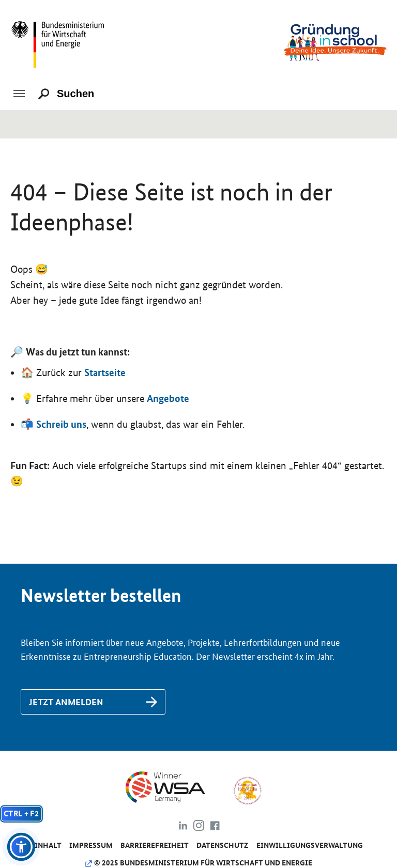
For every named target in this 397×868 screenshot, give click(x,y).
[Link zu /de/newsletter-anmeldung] (93, 702)
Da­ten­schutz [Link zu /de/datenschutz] (223, 845)
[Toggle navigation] (19, 94)
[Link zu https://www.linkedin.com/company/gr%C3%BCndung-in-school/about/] (183, 827)
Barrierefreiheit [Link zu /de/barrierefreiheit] (155, 845)
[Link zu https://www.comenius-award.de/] (247, 790)
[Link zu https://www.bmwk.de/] (62, 42)
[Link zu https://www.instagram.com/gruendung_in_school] (199, 827)
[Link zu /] (335, 42)
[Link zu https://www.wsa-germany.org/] (174, 790)
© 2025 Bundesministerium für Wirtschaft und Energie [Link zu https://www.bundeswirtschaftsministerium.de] (198, 863)
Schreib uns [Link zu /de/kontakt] (61, 424)
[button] (21, 847)
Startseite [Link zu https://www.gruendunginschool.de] (105, 373)
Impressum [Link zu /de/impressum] (91, 845)
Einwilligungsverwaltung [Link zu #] (310, 845)
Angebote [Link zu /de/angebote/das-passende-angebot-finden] (168, 398)
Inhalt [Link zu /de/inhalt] (48, 845)
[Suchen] (80, 94)
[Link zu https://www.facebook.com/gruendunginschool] (215, 827)
